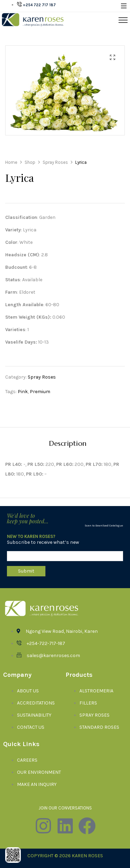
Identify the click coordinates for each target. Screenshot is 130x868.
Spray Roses (42, 377)
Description (68, 444)
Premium (40, 392)
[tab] (67, 444)
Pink (23, 392)
